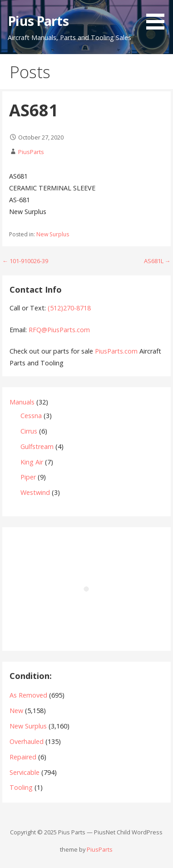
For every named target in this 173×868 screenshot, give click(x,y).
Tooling (21, 787)
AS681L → (157, 261)
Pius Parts (38, 21)
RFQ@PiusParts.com (59, 330)
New (16, 711)
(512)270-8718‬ (69, 308)
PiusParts (31, 152)
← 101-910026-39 (25, 261)
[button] (158, 16)
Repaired (23, 757)
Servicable (25, 772)
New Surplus (53, 234)
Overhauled (27, 741)
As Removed (28, 695)
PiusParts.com (117, 351)
